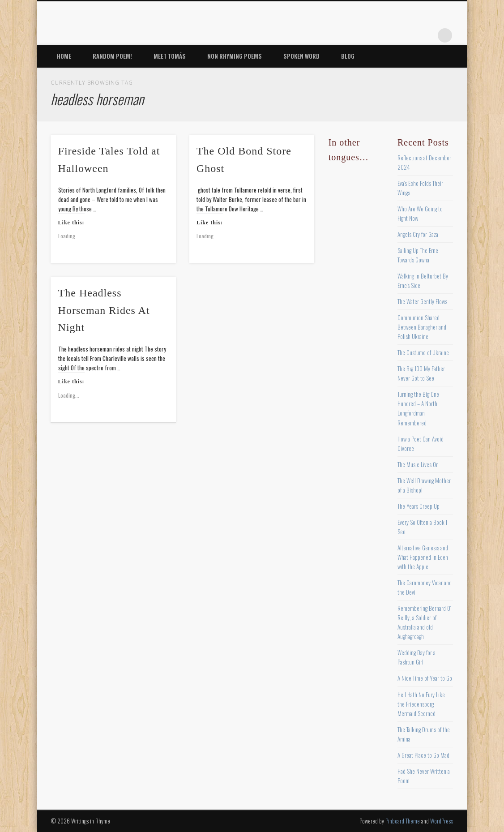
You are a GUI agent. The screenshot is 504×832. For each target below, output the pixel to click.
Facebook (353, 35)
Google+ (427, 35)
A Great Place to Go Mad (423, 755)
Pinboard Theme (403, 821)
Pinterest (390, 35)
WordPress (442, 821)
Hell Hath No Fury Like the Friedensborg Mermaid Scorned (421, 704)
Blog (348, 56)
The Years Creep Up (419, 506)
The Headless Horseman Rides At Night (104, 310)
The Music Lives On (418, 464)
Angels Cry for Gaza (418, 234)
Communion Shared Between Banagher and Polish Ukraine (422, 327)
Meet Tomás (170, 56)
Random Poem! (112, 56)
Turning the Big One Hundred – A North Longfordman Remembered (418, 408)
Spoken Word (301, 56)
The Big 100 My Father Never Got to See (421, 373)
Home (64, 56)
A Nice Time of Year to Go (425, 678)
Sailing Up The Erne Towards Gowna (418, 255)
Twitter (372, 35)
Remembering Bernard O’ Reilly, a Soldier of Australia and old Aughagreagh (424, 622)
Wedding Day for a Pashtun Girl (416, 657)
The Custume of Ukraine (423, 352)
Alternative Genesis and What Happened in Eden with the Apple (423, 557)
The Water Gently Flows (422, 301)
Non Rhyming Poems (235, 56)
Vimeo (408, 35)
